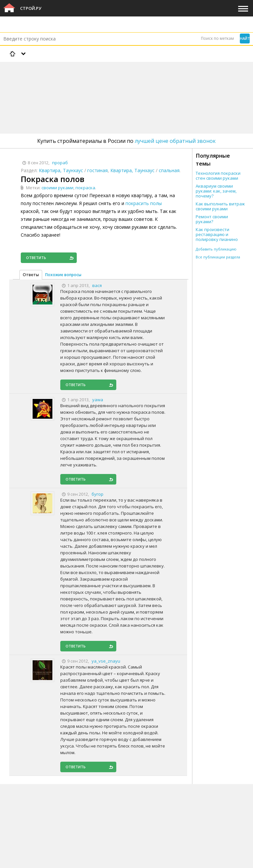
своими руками (57, 188)
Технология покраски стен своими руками (218, 176)
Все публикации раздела (218, 257)
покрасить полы (144, 203)
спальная (169, 170)
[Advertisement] (120, 81)
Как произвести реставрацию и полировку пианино (217, 235)
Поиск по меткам (217, 38)
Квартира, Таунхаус (61, 170)
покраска (85, 188)
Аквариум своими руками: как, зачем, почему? (216, 191)
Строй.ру (31, 8)
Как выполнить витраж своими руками (220, 206)
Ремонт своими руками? (212, 219)
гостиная (98, 170)
